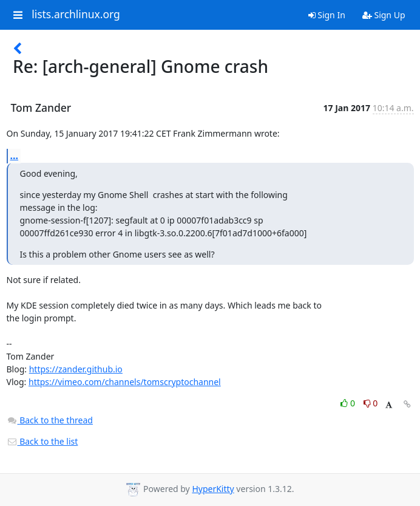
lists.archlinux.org (76, 15)
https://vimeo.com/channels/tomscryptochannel (125, 382)
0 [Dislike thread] (371, 403)
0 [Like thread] (349, 403)
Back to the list (42, 441)
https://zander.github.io (76, 369)
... (15, 156)
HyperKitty (213, 489)
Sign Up (384, 15)
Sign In (327, 15)
